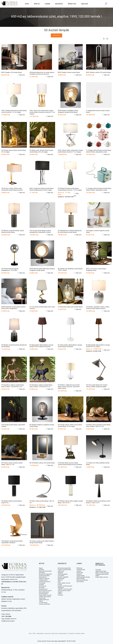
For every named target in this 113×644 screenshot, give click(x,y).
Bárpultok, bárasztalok (45, 571)
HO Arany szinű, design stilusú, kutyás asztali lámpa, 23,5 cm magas (41, 151)
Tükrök (41, 601)
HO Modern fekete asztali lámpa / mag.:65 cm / (12, 502)
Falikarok (79, 574)
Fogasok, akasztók (44, 579)
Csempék (98, 570)
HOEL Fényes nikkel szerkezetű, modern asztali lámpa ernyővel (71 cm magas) (70, 151)
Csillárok (79, 571)
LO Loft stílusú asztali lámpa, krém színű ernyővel (42, 308)
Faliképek (60, 573)
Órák (59, 581)
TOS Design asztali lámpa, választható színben (13, 425)
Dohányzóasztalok (44, 576)
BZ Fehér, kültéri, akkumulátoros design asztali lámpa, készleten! (70, 346)
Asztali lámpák (81, 570)
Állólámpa (79, 568)
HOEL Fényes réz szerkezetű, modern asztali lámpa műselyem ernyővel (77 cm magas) (42, 112)
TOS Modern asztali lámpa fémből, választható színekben (12, 542)
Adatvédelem (40, 633)
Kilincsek (60, 580)
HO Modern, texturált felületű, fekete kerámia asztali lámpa (13, 231)
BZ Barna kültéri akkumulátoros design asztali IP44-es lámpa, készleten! (41, 346)
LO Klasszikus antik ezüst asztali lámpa (70, 307)
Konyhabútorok (43, 589)
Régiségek (61, 587)
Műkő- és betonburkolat (102, 573)
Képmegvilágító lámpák (83, 577)
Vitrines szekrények (44, 604)
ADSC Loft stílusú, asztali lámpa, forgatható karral (96, 270)
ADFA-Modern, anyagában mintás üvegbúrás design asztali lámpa (68, 111)
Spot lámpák (80, 582)
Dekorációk (61, 571)
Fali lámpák (80, 573)
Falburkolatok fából (101, 571)
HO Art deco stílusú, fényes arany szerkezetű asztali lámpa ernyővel (12, 189)
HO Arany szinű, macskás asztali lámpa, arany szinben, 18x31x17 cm (98, 425)
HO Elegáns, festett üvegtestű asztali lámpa (98, 231)
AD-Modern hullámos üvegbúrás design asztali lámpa (42, 425)
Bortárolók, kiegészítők (45, 574)
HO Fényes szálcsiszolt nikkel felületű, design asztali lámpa (42, 542)
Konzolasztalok (43, 594)
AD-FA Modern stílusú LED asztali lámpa (42, 463)
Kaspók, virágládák (63, 577)
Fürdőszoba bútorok (45, 582)
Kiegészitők (61, 578)
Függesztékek (81, 576)
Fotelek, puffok (43, 580)
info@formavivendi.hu (8, 621)
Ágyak (41, 568)
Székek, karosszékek (45, 597)
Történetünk (71, 633)
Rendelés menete (80, 633)
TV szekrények (43, 603)
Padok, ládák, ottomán (45, 595)
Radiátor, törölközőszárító (65, 586)
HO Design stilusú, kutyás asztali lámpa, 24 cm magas (14, 151)
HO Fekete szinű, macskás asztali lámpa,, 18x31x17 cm (12, 464)
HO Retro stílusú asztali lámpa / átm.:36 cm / (42, 502)
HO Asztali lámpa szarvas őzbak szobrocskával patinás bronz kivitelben (70, 464)
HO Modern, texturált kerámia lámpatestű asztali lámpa (14, 346)
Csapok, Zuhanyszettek (64, 570)
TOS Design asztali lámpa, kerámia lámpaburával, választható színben (40, 231)
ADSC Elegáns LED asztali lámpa (12, 72)
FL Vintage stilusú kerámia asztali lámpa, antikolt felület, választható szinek (99, 151)
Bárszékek (42, 573)
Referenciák (55, 633)
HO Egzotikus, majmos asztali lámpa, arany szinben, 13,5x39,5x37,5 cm (13, 386)
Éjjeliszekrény (43, 577)
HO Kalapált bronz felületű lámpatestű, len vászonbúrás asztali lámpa (70, 231)
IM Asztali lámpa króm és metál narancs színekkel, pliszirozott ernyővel (42, 73)
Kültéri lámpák (81, 579)
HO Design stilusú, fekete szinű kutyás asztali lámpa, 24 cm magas (70, 425)
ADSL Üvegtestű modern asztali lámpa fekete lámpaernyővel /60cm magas (42, 189)
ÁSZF (34, 633)
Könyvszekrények (44, 592)
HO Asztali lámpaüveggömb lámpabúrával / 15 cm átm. (10, 270)
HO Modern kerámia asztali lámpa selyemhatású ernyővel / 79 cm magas (70, 189)
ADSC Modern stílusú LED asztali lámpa (98, 72)
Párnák (60, 584)
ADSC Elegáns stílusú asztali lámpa (69, 72)
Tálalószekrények (44, 600)
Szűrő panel (56, 35)
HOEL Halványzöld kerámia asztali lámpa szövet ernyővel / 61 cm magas (14, 111)
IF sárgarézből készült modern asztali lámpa (98, 111)
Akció (30, 633)
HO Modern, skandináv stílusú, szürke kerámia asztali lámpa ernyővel (98, 308)
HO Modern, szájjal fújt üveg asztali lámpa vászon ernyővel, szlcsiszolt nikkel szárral (69, 387)
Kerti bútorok (43, 586)
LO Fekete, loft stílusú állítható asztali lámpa (98, 464)
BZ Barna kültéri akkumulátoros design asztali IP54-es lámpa (98, 346)
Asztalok (41, 570)
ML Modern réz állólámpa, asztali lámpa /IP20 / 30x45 (70, 270)
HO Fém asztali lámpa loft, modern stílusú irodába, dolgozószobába (97, 386)
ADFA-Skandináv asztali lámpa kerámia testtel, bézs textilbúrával (13, 308)
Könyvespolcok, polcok (45, 591)
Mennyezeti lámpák (82, 580)
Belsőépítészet (63, 633)
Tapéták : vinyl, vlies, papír (65, 589)
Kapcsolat (48, 633)
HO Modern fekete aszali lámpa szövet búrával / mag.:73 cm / (98, 502)
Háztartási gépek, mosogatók (63, 575)
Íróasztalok (42, 583)
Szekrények (42, 598)
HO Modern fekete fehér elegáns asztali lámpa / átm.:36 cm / (70, 502)
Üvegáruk (60, 595)
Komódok (42, 588)
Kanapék (41, 585)
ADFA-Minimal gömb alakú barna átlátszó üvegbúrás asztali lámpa (42, 270)
